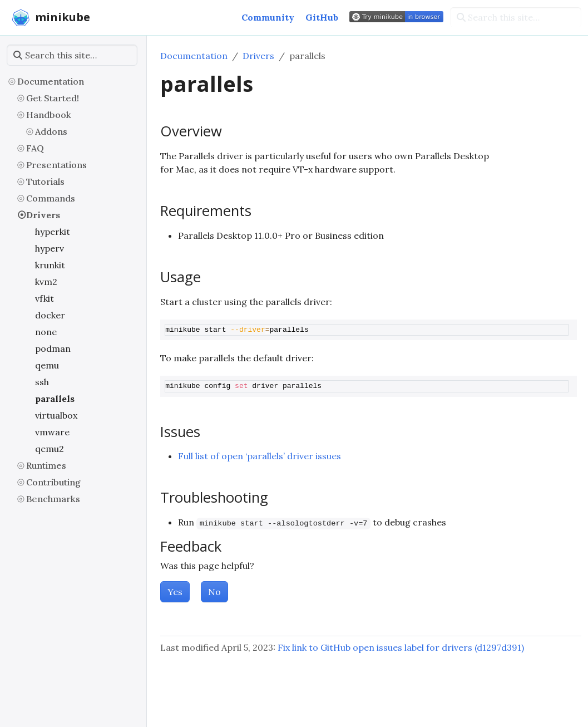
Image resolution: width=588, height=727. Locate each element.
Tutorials (45, 181)
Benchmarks (53, 499)
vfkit (45, 298)
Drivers (43, 215)
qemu (47, 365)
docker (50, 315)
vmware (52, 432)
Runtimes (46, 465)
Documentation (51, 81)
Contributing (53, 482)
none (46, 332)
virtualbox (56, 415)
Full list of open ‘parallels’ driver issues (260, 456)
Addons (51, 131)
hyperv (50, 248)
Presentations (56, 165)
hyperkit (53, 232)
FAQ (35, 148)
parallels (55, 399)
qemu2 (50, 449)
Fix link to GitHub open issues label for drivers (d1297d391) (401, 647)
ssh (42, 382)
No (214, 592)
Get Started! (53, 98)
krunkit (50, 265)
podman (53, 348)
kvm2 (46, 282)
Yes (175, 592)
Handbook (49, 115)
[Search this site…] (516, 17)
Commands (51, 198)
